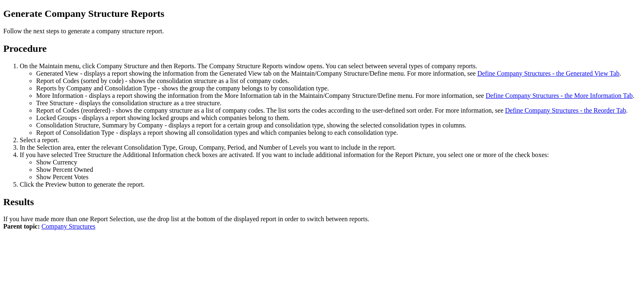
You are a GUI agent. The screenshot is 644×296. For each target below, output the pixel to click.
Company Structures (68, 226)
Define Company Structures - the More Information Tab (559, 96)
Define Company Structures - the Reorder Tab (566, 110)
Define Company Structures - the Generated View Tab (548, 73)
